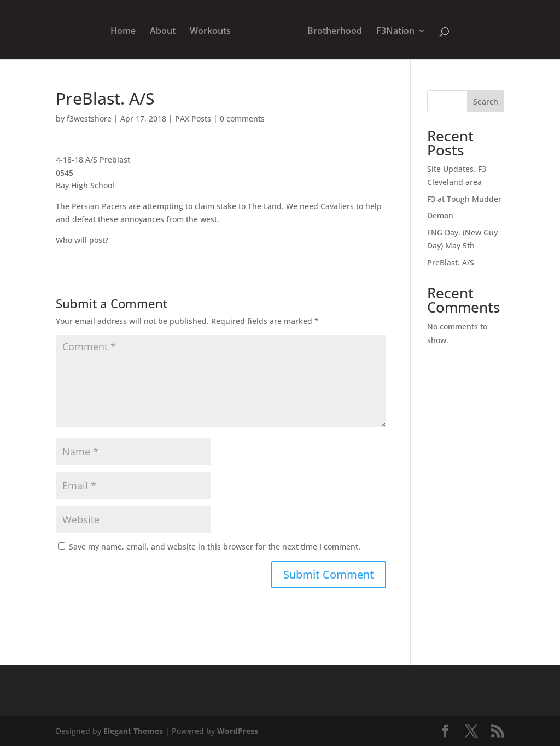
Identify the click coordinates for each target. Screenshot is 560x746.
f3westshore (89, 118)
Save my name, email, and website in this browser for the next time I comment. (215, 547)
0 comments (242, 118)
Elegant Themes (133, 731)
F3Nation (395, 32)
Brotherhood (335, 32)
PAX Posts (193, 118)
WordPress (238, 731)
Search (486, 102)
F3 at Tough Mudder (464, 199)
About (163, 32)
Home (123, 32)
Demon (440, 215)
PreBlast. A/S (451, 262)
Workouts (210, 32)
